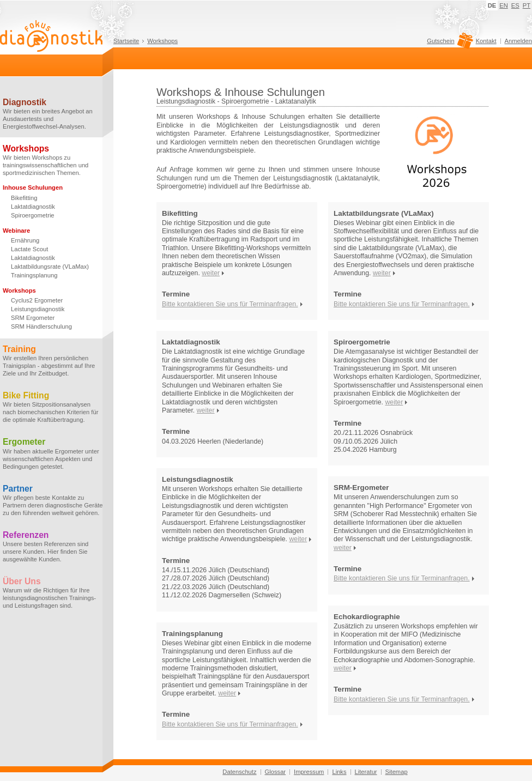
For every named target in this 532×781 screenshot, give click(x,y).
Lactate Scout (29, 249)
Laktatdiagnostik (33, 207)
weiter (211, 273)
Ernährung (25, 240)
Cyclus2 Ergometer (37, 300)
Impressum (309, 772)
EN (504, 5)
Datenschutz (239, 772)
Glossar (276, 772)
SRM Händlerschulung (41, 326)
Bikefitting (24, 198)
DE (492, 5)
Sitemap (397, 772)
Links (339, 772)
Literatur (366, 772)
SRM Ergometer (33, 318)
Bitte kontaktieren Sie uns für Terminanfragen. (230, 304)
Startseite (126, 41)
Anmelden (518, 41)
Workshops (162, 41)
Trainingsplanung (34, 275)
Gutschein (448, 44)
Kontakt (486, 41)
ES (515, 5)
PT (527, 5)
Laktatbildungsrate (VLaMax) (50, 267)
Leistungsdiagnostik (38, 309)
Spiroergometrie (33, 215)
